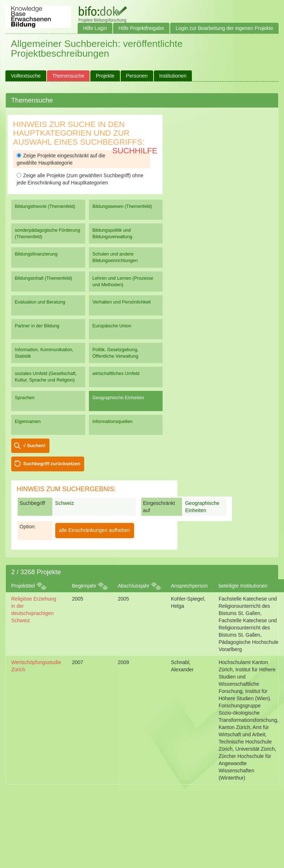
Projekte (105, 76)
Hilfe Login (95, 28)
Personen (137, 76)
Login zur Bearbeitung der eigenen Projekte (224, 28)
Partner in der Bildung (37, 326)
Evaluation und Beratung (40, 302)
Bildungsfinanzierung (36, 254)
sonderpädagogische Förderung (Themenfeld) (48, 233)
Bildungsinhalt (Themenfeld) (44, 278)
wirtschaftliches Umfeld (116, 373)
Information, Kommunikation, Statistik (44, 353)
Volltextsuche (26, 76)
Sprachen (25, 398)
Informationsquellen (113, 421)
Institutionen (173, 76)
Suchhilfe (135, 151)
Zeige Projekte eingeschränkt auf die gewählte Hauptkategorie (61, 159)
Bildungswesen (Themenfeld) (122, 206)
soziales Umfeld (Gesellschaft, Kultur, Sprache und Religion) (46, 377)
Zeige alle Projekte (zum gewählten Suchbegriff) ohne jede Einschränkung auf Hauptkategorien (80, 179)
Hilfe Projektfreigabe (141, 28)
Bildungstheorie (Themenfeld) (45, 206)
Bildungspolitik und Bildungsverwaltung (112, 233)
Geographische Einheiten (118, 398)
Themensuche (68, 76)
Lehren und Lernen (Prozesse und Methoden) (123, 281)
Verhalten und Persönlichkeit (122, 302)
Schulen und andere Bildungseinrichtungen (115, 257)
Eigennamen (28, 421)
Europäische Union (112, 326)
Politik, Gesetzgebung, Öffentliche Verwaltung (115, 353)
